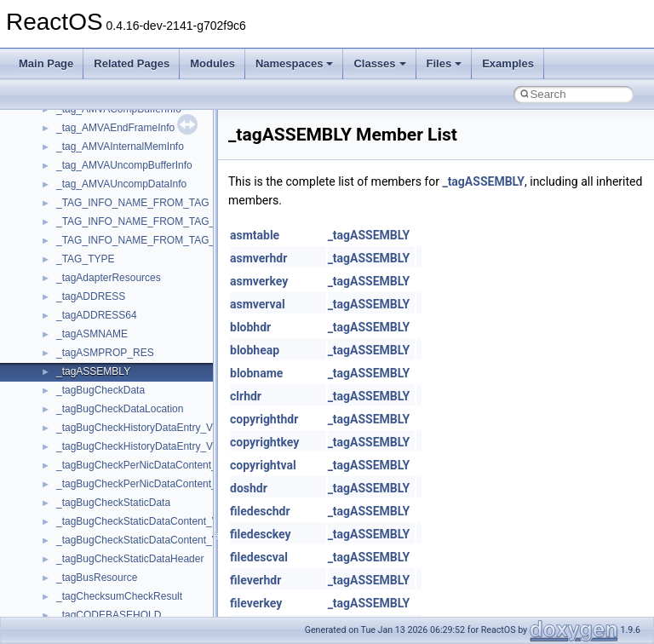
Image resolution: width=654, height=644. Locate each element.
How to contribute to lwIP (86, 139)
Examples (508, 63)
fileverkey (256, 603)
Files (445, 63)
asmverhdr (258, 258)
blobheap (255, 350)
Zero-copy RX (60, 233)
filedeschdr (260, 511)
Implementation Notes (79, 308)
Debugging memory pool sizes (98, 195)
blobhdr (250, 327)
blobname (256, 373)
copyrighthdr (264, 419)
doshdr (249, 488)
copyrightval (263, 465)
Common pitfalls (66, 176)
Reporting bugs (63, 214)
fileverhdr (255, 580)
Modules (212, 63)
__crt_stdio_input (95, 439)
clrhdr (246, 396)
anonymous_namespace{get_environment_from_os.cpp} (184, 607)
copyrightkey (264, 442)
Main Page (46, 63)
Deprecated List (65, 345)
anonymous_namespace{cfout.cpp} (136, 551)
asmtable (255, 235)
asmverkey (259, 281)
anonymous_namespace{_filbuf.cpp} (138, 514)
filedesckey (261, 534)
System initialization (74, 251)
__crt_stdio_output (98, 457)
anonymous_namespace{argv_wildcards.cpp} (159, 532)
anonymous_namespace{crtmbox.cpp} (143, 570)
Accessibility (84, 495)
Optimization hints (69, 289)
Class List (65, 420)
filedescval (259, 557)
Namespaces (295, 63)
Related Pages (132, 63)
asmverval (258, 304)
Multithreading (61, 270)
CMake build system (75, 158)
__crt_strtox (83, 476)
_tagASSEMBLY (483, 181)
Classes (379, 63)
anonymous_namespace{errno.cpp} (137, 589)
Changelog (54, 120)
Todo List (49, 326)
